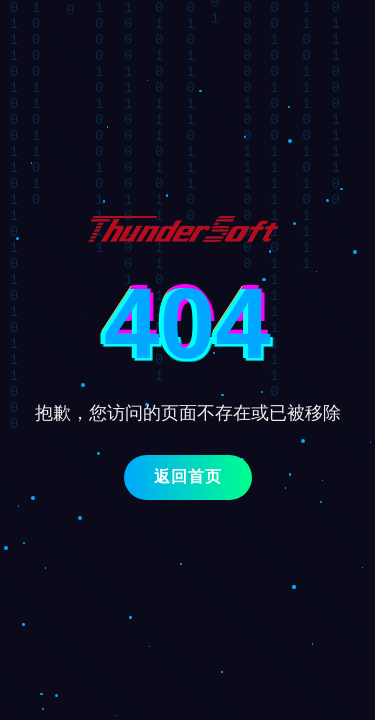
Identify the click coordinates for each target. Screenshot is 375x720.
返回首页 (188, 476)
